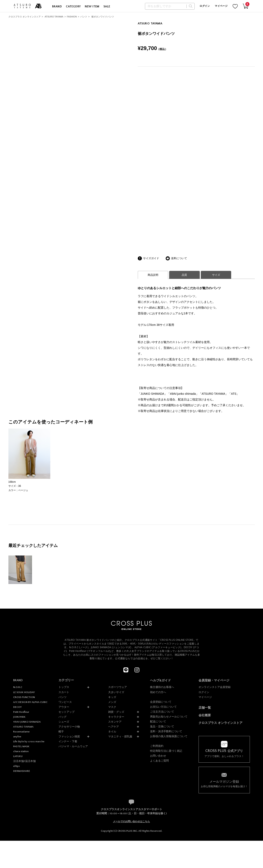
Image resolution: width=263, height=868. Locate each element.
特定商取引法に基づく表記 (166, 751)
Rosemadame (21, 732)
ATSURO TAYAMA (54, 17)
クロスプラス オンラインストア (25, 17)
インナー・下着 (68, 741)
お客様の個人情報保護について (169, 736)
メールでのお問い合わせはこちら (131, 821)
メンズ (112, 702)
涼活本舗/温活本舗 (24, 761)
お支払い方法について (163, 707)
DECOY (17, 707)
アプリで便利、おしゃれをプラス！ (224, 753)
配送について (158, 721)
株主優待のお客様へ (162, 687)
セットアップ (67, 712)
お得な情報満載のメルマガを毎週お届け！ (224, 784)
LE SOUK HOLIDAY (24, 692)
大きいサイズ (116, 692)
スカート (64, 692)
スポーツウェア (118, 687)
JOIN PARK (19, 717)
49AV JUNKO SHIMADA (27, 722)
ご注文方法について (162, 712)
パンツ (84, 17)
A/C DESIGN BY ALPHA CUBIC (30, 702)
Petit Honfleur (21, 712)
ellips (16, 766)
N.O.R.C (18, 687)
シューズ (64, 722)
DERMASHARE (22, 771)
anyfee (17, 737)
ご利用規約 (157, 746)
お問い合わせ (158, 756)
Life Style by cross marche (29, 741)
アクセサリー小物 (69, 727)
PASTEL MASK (21, 746)
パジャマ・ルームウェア (73, 746)
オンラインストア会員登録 (215, 687)
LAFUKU (18, 756)
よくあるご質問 (159, 761)
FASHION (72, 17)
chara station (21, 751)
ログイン (205, 6)
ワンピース (65, 702)
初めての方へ (158, 692)
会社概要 (205, 715)
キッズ (112, 697)
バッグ (63, 717)
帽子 (61, 732)
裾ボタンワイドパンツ (103, 17)
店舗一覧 (205, 708)
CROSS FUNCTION (24, 697)
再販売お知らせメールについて (169, 717)
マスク (112, 707)
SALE (107, 7)
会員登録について (161, 702)
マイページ (221, 6)
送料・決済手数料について (166, 731)
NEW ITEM (92, 7)
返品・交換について (162, 726)
